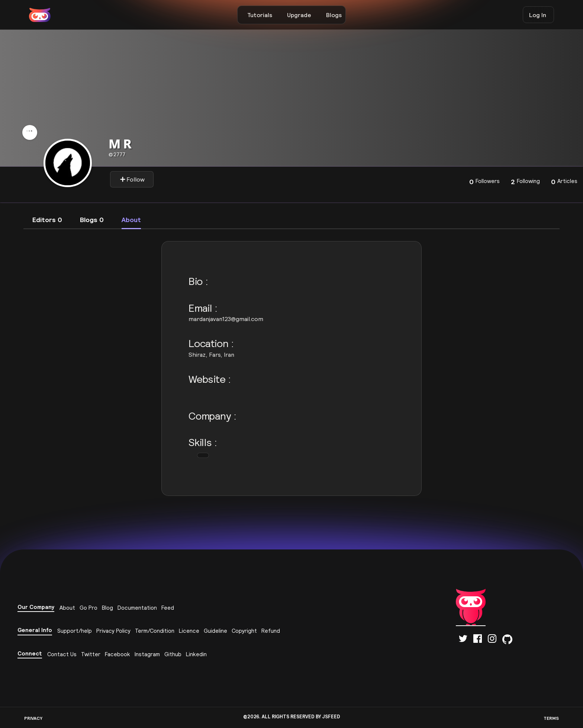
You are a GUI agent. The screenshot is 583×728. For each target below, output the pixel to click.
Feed (168, 608)
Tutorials (260, 15)
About (67, 608)
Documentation (137, 608)
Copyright (244, 631)
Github (173, 654)
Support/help (75, 631)
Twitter (91, 654)
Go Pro (88, 608)
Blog (107, 608)
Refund (271, 631)
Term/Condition (155, 631)
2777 (117, 154)
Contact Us (62, 654)
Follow (132, 179)
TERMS (551, 718)
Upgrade (299, 15)
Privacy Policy (113, 631)
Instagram (147, 654)
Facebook (117, 654)
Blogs (334, 15)
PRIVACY (33, 718)
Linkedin (196, 654)
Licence (189, 631)
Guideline (215, 631)
